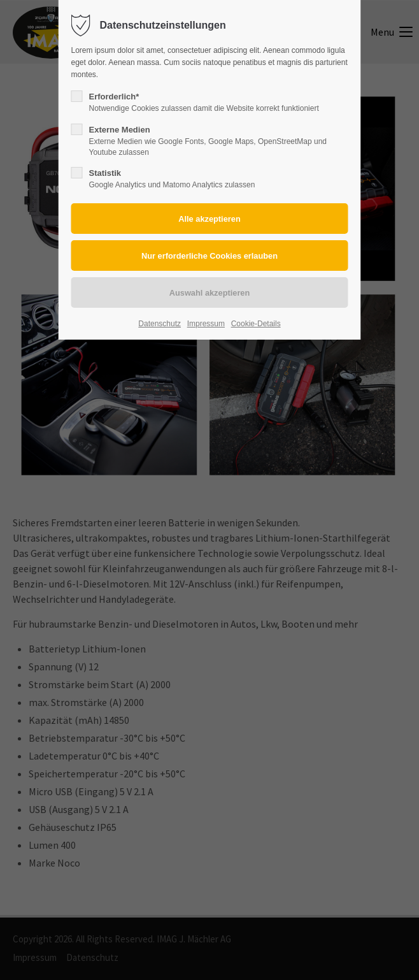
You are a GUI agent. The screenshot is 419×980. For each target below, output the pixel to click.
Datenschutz (160, 324)
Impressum (206, 324)
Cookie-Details (256, 324)
